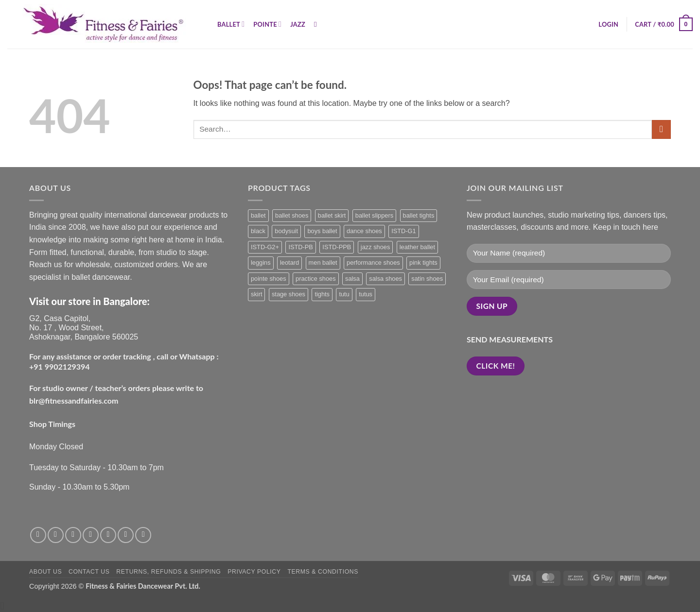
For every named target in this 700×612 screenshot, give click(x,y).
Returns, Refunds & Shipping (168, 572)
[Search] (318, 24)
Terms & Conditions (323, 572)
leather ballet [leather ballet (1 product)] (417, 247)
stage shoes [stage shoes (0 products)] (289, 294)
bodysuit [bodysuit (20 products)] (286, 231)
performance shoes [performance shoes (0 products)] (373, 263)
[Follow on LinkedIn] (143, 535)
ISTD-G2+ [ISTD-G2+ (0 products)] (265, 247)
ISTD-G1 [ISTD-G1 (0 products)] (403, 231)
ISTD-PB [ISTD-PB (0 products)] (300, 247)
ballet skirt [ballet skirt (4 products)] (332, 215)
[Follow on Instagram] (56, 535)
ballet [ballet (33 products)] (258, 215)
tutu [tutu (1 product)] (344, 294)
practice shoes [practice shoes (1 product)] (316, 279)
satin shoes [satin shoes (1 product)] (427, 279)
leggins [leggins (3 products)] (261, 263)
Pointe (267, 24)
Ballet (231, 24)
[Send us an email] (91, 535)
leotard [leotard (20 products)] (289, 263)
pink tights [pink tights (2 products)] (423, 263)
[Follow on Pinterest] (126, 535)
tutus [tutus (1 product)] (366, 294)
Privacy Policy (254, 572)
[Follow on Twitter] (73, 535)
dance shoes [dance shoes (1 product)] (364, 231)
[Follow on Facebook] (38, 535)
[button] (608, 24)
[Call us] (108, 535)
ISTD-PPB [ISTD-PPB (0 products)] (337, 247)
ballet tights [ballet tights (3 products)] (419, 215)
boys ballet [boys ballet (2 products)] (322, 231)
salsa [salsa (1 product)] (352, 279)
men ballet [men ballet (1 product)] (323, 263)
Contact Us (89, 572)
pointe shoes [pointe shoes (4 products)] (269, 279)
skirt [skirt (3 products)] (256, 294)
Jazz (298, 24)
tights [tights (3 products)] (322, 294)
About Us (45, 572)
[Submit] (661, 129)
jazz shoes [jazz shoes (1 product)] (375, 247)
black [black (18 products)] (258, 231)
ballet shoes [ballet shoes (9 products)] (292, 215)
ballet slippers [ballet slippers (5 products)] (374, 215)
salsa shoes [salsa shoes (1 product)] (385, 279)
